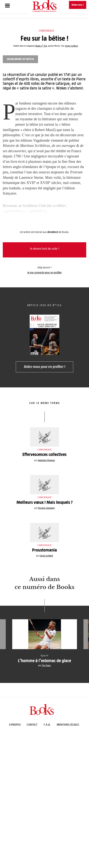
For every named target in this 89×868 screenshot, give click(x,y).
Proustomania (44, 550)
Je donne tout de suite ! (44, 249)
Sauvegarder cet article (20, 59)
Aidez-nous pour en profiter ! (45, 367)
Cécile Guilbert (46, 556)
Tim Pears (46, 665)
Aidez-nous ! (78, 5)
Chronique (46, 31)
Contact (32, 725)
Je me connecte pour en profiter (44, 273)
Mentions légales (68, 725)
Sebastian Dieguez (46, 460)
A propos (15, 725)
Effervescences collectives (44, 454)
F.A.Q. (47, 725)
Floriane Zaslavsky (46, 508)
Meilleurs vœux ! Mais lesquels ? (45, 502)
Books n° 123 (41, 46)
